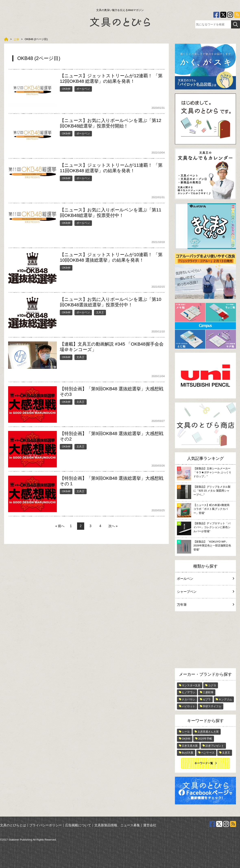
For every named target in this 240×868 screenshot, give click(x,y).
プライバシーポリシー (46, 825)
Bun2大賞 (188, 753)
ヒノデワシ (188, 692)
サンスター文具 (191, 685)
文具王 (100, 312)
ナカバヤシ (188, 699)
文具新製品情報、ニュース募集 (117, 825)
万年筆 (205, 605)
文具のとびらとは (13, 825)
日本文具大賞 (190, 746)
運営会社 (150, 825)
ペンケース (208, 753)
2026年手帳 (205, 739)
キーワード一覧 (204, 763)
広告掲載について (78, 825)
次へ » (113, 526)
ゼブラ (207, 699)
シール (186, 732)
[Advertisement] (205, 641)
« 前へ (60, 526)
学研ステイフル (212, 706)
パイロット (188, 706)
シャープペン (205, 592)
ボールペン (83, 89)
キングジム (225, 699)
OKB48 (66, 89)
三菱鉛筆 (208, 692)
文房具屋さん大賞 (208, 732)
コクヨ (212, 685)
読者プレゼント (215, 746)
